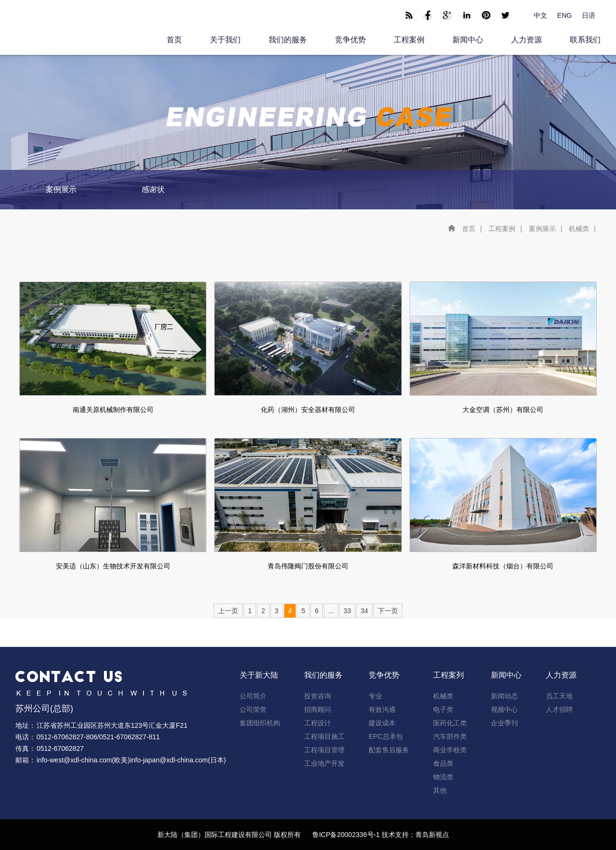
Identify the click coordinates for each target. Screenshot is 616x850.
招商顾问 (318, 709)
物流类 (443, 777)
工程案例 (409, 40)
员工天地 (559, 696)
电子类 (443, 709)
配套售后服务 (389, 750)
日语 (589, 15)
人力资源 (526, 40)
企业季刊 (504, 723)
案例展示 (61, 189)
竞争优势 (350, 40)
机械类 (579, 229)
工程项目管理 (324, 750)
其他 (440, 790)
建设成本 (382, 723)
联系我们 (585, 40)
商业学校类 (450, 750)
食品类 (443, 763)
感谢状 (153, 189)
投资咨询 (318, 696)
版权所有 (287, 835)
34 (364, 611)
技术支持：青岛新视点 (415, 835)
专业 (375, 696)
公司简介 (253, 696)
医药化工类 (450, 723)
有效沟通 (382, 709)
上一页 (228, 611)
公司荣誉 (253, 709)
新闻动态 (504, 696)
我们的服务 (288, 40)
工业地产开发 (324, 763)
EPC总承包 (386, 736)
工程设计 (318, 723)
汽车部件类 (450, 736)
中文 (540, 15)
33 (347, 611)
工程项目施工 (324, 736)
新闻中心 (468, 40)
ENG (565, 15)
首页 (174, 40)
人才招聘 (559, 709)
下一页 (388, 611)
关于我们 (225, 40)
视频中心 (504, 709)
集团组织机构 (260, 723)
